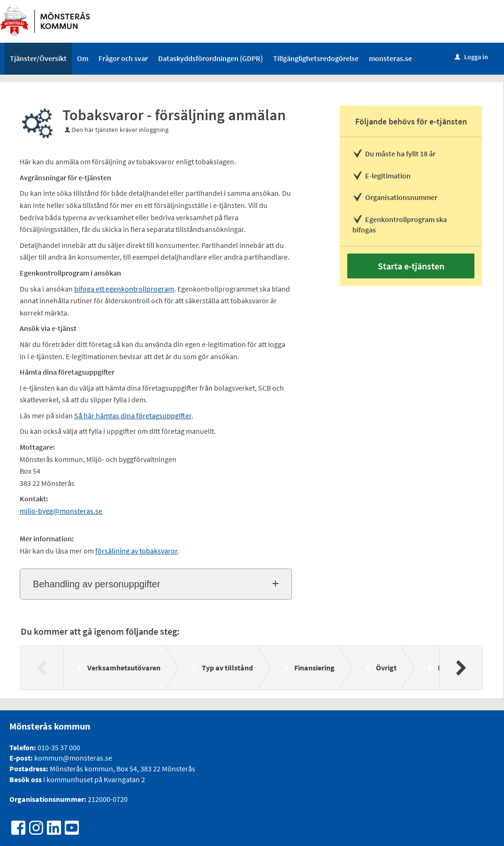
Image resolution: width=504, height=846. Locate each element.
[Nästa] (461, 668)
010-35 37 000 (59, 747)
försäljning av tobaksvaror (136, 551)
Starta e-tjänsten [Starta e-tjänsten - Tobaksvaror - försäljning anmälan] (411, 266)
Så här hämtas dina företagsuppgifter (133, 415)
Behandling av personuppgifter (96, 584)
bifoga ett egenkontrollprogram (124, 289)
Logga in (471, 57)
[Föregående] (42, 668)
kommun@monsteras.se (73, 758)
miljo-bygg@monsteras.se (61, 511)
